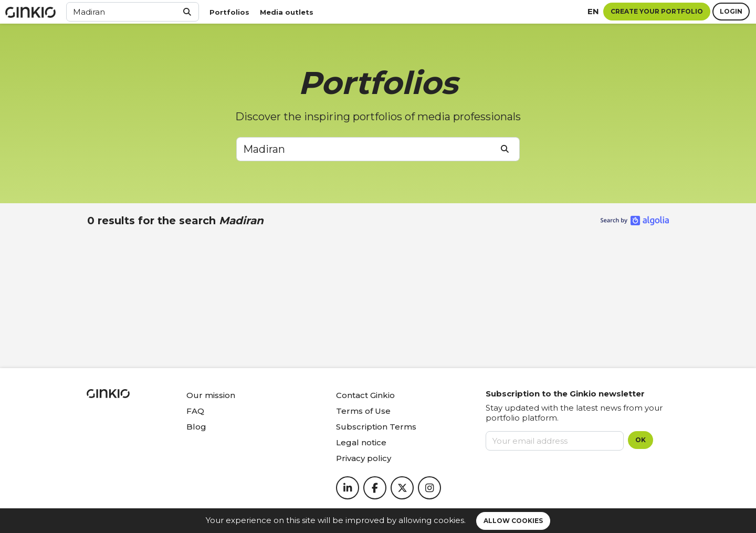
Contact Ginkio (365, 395)
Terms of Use (363, 411)
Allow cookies (513, 521)
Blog (196, 427)
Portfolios (229, 12)
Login (731, 11)
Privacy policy (364, 458)
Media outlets (287, 12)
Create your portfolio (657, 11)
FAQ (195, 411)
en (593, 11)
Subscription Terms (376, 427)
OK (640, 440)
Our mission (211, 395)
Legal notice (361, 442)
